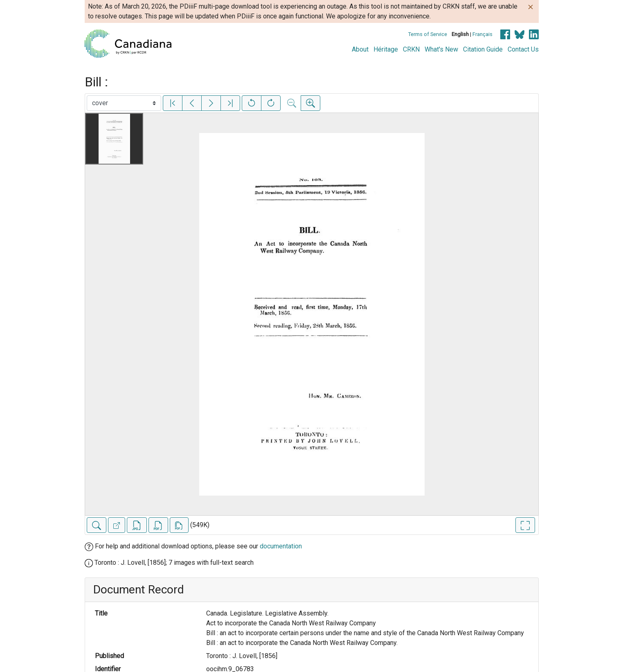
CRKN (411, 49)
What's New (441, 49)
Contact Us (523, 49)
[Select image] (124, 103)
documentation (281, 546)
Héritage (386, 49)
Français (482, 34)
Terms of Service (428, 34)
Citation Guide (483, 49)
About (360, 49)
